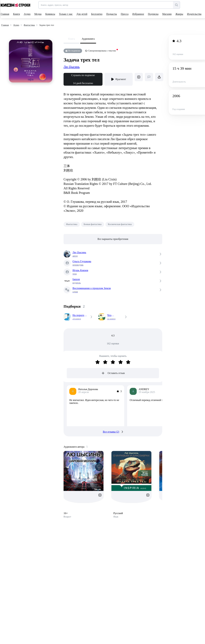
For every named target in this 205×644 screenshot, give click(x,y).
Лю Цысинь (72, 67)
